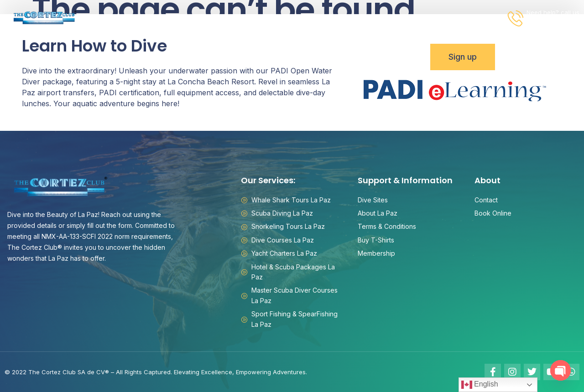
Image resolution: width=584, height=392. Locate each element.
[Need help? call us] (516, 18)
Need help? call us (553, 12)
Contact (420, 18)
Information (363, 18)
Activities (154, 18)
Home (110, 18)
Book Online (471, 18)
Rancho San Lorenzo (284, 18)
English (480, 385)
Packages (211, 18)
